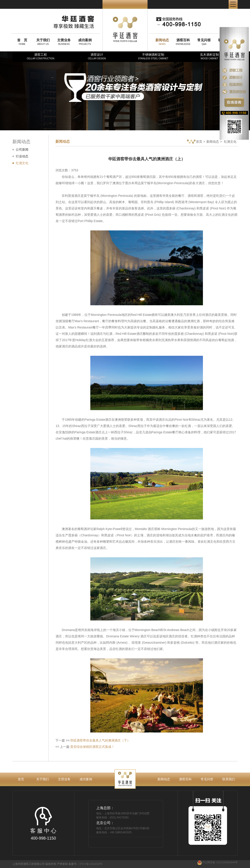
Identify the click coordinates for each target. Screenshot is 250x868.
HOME (22, 42)
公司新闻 (22, 149)
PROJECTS (85, 42)
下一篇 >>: (93, 740)
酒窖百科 (185, 779)
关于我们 (43, 779)
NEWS (162, 42)
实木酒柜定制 (209, 56)
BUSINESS (64, 42)
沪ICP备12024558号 (91, 864)
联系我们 (229, 779)
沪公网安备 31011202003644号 (217, 862)
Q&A (204, 42)
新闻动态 (213, 142)
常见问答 (207, 779)
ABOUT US (43, 42)
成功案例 (86, 779)
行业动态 (22, 156)
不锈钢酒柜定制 (153, 56)
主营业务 (64, 779)
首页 (195, 142)
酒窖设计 (97, 56)
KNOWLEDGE (183, 42)
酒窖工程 (41, 56)
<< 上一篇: (85, 747)
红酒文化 (22, 163)
